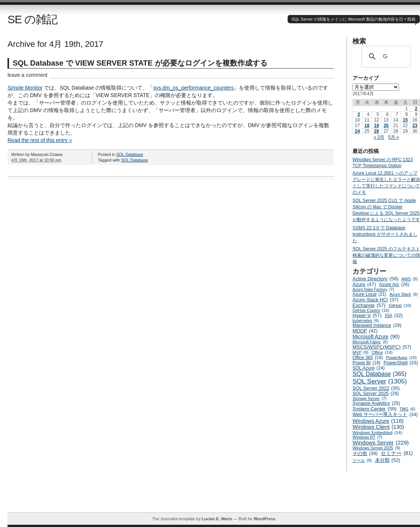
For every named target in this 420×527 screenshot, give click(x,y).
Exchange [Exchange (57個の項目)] (369, 305)
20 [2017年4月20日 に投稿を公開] (386, 126)
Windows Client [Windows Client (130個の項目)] (378, 427)
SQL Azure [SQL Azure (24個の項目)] (369, 368)
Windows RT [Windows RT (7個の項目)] (367, 437)
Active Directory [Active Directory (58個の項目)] (375, 279)
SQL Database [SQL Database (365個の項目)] (379, 374)
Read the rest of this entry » (40, 140)
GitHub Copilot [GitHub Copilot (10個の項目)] (371, 310)
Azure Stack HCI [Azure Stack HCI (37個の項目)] (375, 300)
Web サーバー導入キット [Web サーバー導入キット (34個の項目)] (385, 415)
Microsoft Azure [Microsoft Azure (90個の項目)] (376, 337)
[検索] (385, 57)
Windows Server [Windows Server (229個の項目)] (381, 442)
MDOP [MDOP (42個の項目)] (365, 331)
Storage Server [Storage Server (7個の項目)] (370, 398)
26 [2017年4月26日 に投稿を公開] (376, 131)
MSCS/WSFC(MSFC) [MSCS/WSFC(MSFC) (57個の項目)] (382, 347)
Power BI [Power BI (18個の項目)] (367, 363)
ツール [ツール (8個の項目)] (362, 460)
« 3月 (379, 137)
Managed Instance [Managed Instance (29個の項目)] (377, 325)
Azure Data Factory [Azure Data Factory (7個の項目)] (373, 289)
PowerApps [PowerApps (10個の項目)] (401, 358)
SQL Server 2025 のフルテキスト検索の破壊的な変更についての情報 (386, 255)
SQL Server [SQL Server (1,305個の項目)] (380, 381)
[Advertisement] (214, 496)
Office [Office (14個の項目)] (382, 352)
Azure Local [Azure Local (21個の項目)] (369, 294)
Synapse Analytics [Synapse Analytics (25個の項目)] (376, 403)
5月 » (394, 137)
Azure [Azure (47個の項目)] (364, 284)
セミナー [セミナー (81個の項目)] (397, 453)
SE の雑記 (32, 19)
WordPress (264, 519)
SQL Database (130, 154)
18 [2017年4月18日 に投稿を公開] (367, 126)
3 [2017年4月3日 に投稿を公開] (359, 114)
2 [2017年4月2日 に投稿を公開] (416, 109)
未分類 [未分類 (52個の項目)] (388, 460)
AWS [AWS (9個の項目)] (410, 279)
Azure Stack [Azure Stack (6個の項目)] (404, 294)
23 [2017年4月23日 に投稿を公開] (415, 126)
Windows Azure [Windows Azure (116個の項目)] (378, 421)
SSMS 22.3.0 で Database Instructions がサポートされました (385, 234)
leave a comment (28, 75)
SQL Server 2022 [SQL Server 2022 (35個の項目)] (376, 388)
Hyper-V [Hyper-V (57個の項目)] (367, 315)
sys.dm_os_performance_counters (193, 88)
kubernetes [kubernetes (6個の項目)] (366, 320)
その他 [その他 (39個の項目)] (365, 453)
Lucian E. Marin (217, 519)
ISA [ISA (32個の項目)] (394, 316)
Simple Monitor (25, 88)
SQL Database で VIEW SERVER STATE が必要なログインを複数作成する (140, 63)
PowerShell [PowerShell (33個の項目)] (401, 363)
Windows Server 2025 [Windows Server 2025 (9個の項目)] (376, 448)
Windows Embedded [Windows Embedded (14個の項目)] (377, 432)
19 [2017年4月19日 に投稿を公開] (376, 126)
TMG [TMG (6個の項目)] (408, 409)
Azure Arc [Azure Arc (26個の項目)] (394, 284)
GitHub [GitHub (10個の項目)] (400, 305)
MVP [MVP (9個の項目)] (361, 352)
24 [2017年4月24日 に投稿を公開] (357, 131)
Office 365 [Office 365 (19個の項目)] (368, 358)
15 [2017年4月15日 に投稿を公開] (405, 120)
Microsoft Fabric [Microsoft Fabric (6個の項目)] (370, 342)
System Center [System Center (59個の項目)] (374, 409)
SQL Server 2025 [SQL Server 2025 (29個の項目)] (376, 394)
